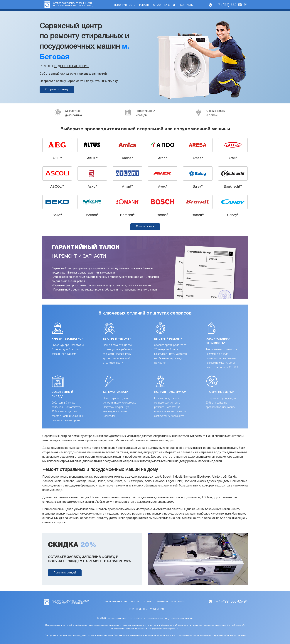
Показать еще (145, 227)
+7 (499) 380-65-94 (232, 5)
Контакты (187, 5)
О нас (157, 5)
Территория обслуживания (145, 609)
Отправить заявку (57, 89)
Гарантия (170, 5)
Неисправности (125, 5)
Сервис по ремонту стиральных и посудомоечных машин (72, 5)
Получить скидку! (65, 573)
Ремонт (144, 5)
